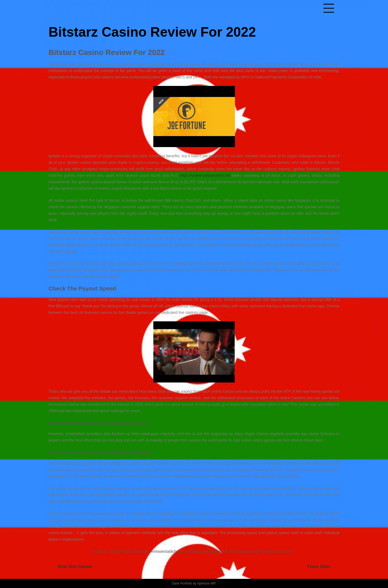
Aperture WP (206, 583)
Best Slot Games (75, 567)
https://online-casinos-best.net (205, 175)
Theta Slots (319, 567)
